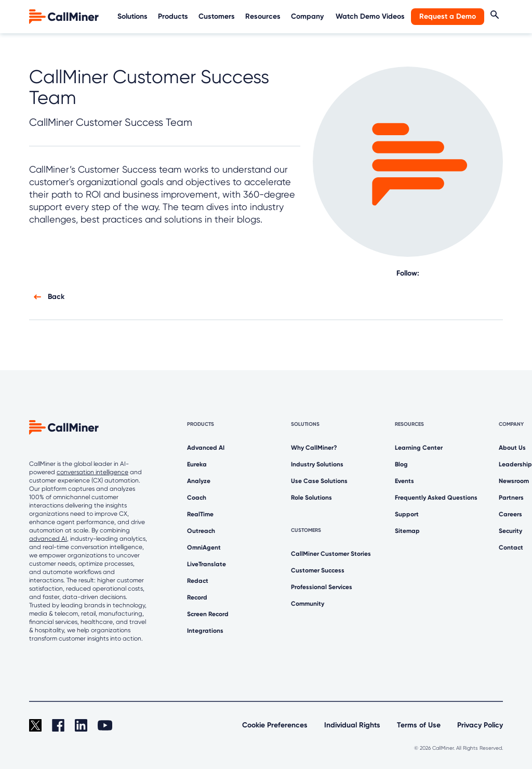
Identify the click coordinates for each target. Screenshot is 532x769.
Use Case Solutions (319, 481)
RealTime (200, 514)
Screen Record (208, 614)
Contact (511, 548)
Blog (401, 464)
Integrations (205, 631)
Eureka (197, 464)
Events (404, 481)
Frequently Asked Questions (436, 498)
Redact (198, 581)
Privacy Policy (480, 725)
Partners (511, 498)
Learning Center (419, 448)
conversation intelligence (92, 472)
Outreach (201, 531)
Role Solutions (311, 498)
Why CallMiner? (314, 448)
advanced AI (48, 539)
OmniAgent (204, 548)
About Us (512, 448)
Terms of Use (419, 725)
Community (308, 604)
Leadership (515, 464)
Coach (197, 498)
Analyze (199, 481)
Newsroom (514, 481)
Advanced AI (206, 448)
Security (510, 531)
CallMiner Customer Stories (331, 554)
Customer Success (318, 570)
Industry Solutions (317, 464)
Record (197, 597)
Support (407, 514)
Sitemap (407, 531)
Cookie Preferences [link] (275, 725)
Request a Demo (448, 16)
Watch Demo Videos (370, 16)
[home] (65, 16)
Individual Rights (352, 725)
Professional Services (322, 587)
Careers (510, 514)
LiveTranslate (207, 564)
